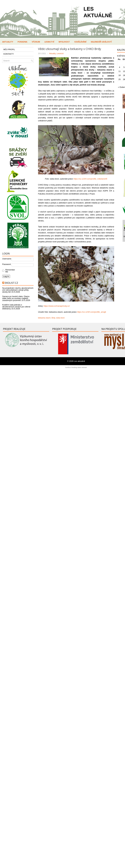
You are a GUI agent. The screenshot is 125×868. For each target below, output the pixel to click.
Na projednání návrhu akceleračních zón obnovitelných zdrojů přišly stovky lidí (18, 290)
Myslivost (64, 42)
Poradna (22, 42)
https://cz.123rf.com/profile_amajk (92, 312)
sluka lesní (60, 318)
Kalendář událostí (101, 42)
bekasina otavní (44, 318)
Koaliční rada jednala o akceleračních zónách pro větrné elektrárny (16, 307)
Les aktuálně (80, 361)
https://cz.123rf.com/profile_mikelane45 (90, 179)
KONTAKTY (9, 54)
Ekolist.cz (11, 283)
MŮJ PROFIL (9, 49)
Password (6, 264)
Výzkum (36, 42)
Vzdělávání (80, 42)
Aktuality (8, 42)
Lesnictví (49, 42)
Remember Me (9, 271)
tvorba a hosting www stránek (76, 367)
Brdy (53, 318)
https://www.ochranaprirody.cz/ (57, 306)
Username (7, 259)
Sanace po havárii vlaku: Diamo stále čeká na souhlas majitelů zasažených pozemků (16, 298)
